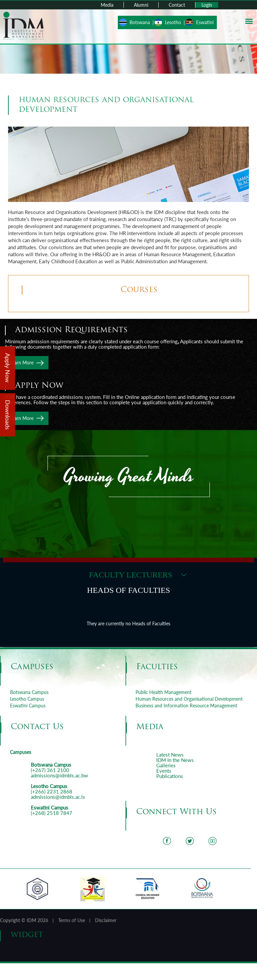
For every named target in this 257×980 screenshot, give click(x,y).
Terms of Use (72, 920)
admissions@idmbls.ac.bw (59, 775)
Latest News (170, 755)
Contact (177, 5)
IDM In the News (175, 760)
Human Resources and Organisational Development (189, 699)
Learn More (22, 363)
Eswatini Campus (28, 706)
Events (164, 771)
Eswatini (205, 22)
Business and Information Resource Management (186, 706)
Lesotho (173, 22)
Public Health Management (163, 692)
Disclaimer (106, 920)
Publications (170, 776)
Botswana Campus (29, 692)
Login (207, 5)
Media (107, 5)
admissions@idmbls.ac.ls (58, 797)
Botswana (140, 22)
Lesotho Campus (27, 699)
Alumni (141, 5)
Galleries (166, 765)
